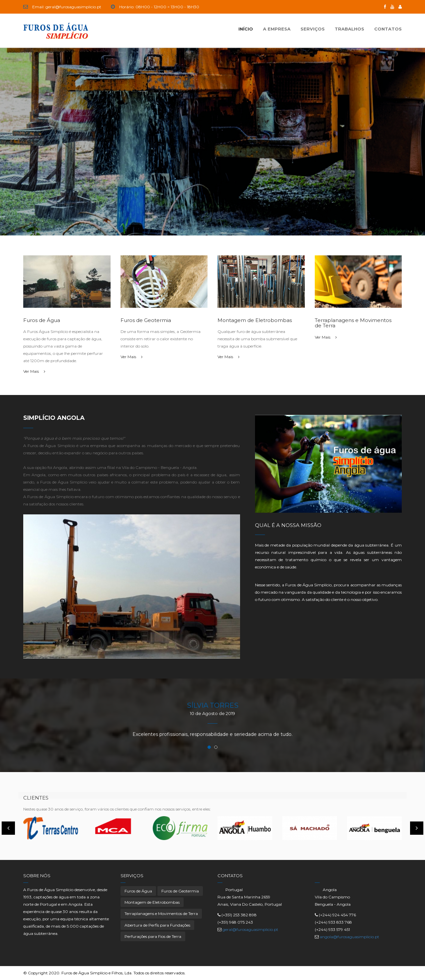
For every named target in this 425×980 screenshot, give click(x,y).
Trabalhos (349, 29)
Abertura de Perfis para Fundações (157, 925)
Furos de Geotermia (180, 891)
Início (246, 29)
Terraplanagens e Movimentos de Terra (161, 914)
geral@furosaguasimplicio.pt (250, 929)
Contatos (388, 29)
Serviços (313, 29)
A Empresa (277, 29)
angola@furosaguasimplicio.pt (349, 937)
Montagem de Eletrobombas (152, 902)
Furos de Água (138, 891)
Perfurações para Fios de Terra (153, 936)
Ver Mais (34, 371)
